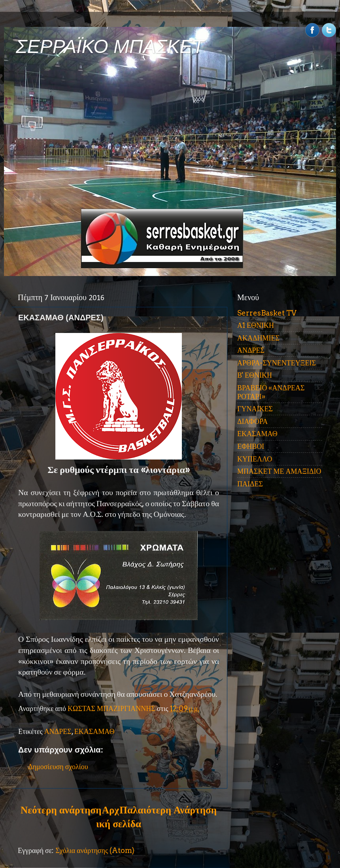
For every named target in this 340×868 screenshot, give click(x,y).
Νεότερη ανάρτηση (61, 810)
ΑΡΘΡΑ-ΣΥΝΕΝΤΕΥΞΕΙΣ (277, 363)
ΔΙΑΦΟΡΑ (252, 421)
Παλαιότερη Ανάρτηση (168, 810)
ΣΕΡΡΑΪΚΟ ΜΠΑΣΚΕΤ (110, 46)
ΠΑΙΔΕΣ (250, 484)
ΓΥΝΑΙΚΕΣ (255, 409)
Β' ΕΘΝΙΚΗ (255, 375)
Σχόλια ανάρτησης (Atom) (95, 850)
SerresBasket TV (267, 313)
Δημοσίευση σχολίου (58, 767)
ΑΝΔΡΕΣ (58, 731)
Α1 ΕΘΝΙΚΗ (256, 325)
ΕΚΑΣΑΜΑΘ (94, 731)
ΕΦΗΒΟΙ (251, 446)
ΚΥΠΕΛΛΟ (255, 459)
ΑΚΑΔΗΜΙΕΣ (258, 338)
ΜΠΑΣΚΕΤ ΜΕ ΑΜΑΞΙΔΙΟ (279, 471)
